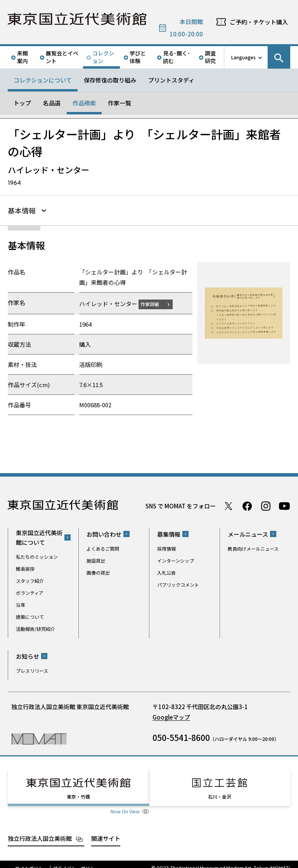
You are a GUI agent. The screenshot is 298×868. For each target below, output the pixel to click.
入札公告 (166, 571)
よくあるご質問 (103, 547)
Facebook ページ (247, 505)
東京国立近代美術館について (39, 536)
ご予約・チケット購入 (259, 22)
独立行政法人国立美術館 (40, 830)
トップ (22, 103)
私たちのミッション (37, 555)
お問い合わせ (104, 533)
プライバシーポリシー (76, 860)
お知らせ (28, 655)
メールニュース (248, 533)
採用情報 (166, 547)
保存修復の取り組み (110, 80)
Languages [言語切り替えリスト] (243, 57)
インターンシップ (176, 559)
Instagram (266, 505)
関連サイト (106, 830)
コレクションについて (43, 80)
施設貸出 (96, 559)
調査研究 (210, 57)
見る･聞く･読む (177, 57)
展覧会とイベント (62, 57)
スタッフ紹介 (30, 580)
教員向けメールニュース (253, 547)
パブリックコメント (178, 583)
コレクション (103, 57)
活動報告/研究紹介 (36, 628)
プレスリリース (32, 669)
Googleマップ (171, 716)
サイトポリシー (31, 860)
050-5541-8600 (181, 736)
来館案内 (23, 57)
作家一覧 (120, 103)
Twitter (229, 505)
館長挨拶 (25, 567)
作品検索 (84, 103)
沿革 (21, 604)
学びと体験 (138, 57)
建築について (30, 616)
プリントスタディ (171, 80)
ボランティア (30, 592)
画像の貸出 (98, 571)
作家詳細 (154, 303)
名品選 (52, 103)
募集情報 (169, 533)
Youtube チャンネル (284, 505)
